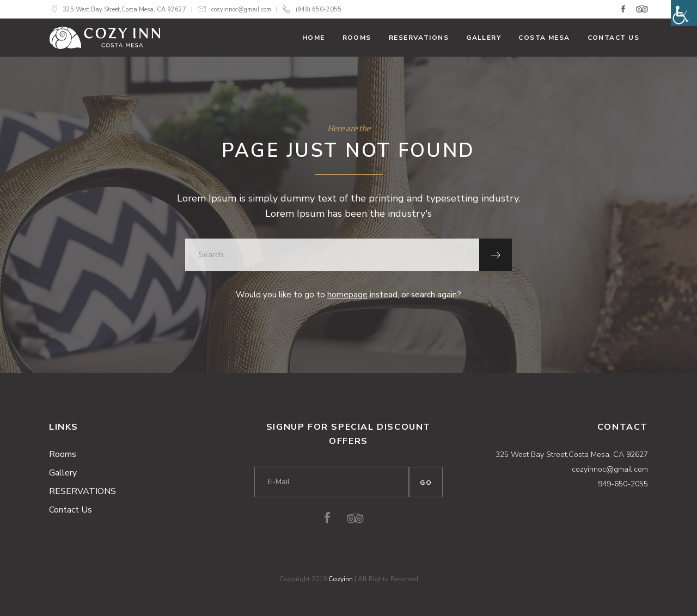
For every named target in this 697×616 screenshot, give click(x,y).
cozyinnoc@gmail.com (241, 10)
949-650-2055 (623, 484)
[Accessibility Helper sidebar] (684, 13)
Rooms (63, 454)
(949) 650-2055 (319, 10)
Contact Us (71, 510)
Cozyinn (341, 579)
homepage (347, 295)
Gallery (63, 473)
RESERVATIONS (82, 491)
